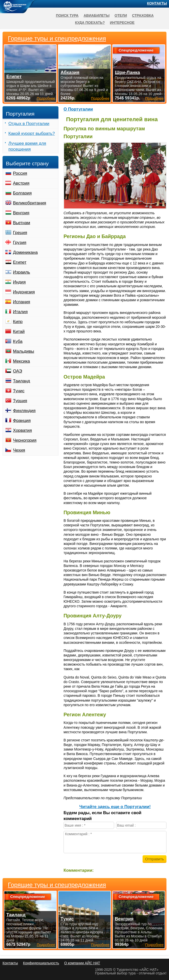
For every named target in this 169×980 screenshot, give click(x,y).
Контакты (157, 3)
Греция (20, 233)
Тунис (19, 391)
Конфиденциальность (41, 963)
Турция (20, 401)
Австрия (21, 183)
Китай (19, 332)
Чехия (19, 450)
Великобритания (30, 203)
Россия (20, 173)
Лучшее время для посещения (27, 146)
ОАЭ (18, 371)
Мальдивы (24, 351)
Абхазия (70, 73)
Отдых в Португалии (29, 124)
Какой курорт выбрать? (32, 133)
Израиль (21, 272)
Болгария (22, 193)
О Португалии (78, 109)
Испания (21, 302)
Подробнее (46, 945)
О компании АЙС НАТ (82, 963)
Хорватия (22, 430)
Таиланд (21, 381)
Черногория (25, 440)
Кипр (18, 322)
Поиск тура (67, 15)
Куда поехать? (90, 23)
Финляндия (24, 411)
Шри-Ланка (127, 73)
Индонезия (24, 292)
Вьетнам (21, 223)
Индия (19, 282)
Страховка (143, 15)
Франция (22, 421)
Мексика (21, 361)
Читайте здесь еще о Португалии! (115, 807)
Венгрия (21, 213)
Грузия (20, 243)
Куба (18, 341)
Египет (20, 262)
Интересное (122, 23)
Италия (20, 312)
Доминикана (25, 252)
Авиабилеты (97, 15)
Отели (121, 15)
